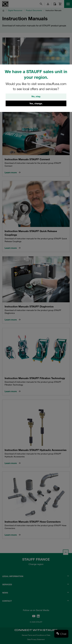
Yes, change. (36, 103)
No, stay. (36, 96)
